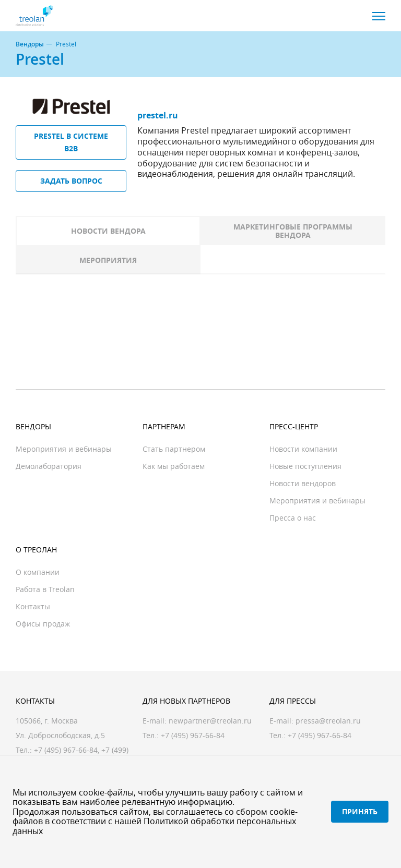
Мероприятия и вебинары (64, 449)
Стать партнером (174, 449)
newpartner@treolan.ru (210, 721)
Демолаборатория (49, 466)
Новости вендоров (303, 483)
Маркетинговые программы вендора (293, 231)
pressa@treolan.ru (328, 721)
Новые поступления (305, 466)
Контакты (33, 606)
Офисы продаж (43, 624)
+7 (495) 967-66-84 (66, 750)
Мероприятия (108, 260)
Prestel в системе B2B (71, 142)
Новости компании (303, 449)
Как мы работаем (174, 466)
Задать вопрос (71, 181)
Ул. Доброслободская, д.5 (60, 735)
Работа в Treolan (45, 589)
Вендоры (30, 44)
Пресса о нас (293, 518)
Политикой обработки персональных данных (154, 826)
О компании (38, 572)
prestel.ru (158, 115)
